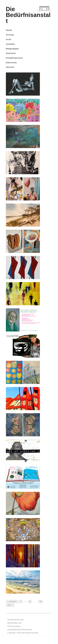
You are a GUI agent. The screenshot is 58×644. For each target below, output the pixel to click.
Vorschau (10, 35)
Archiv (9, 40)
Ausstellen (10, 44)
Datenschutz (11, 63)
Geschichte (11, 53)
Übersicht (10, 67)
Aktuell (9, 30)
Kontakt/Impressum (14, 58)
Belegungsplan (12, 49)
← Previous (12, 601)
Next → (10, 605)
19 (40, 601)
